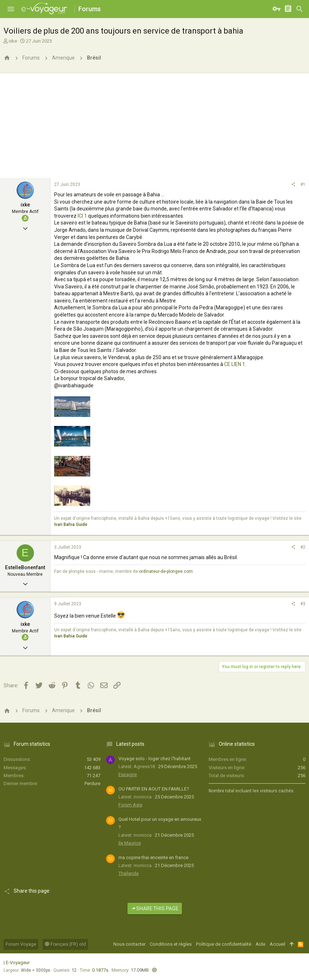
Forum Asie (130, 805)
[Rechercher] (300, 9)
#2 (303, 547)
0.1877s (100, 970)
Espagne (128, 774)
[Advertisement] (154, 124)
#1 (303, 184)
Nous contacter (129, 944)
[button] (11, 9)
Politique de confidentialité (224, 944)
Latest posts (130, 744)
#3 (303, 604)
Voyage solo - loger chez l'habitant (154, 759)
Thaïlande (129, 873)
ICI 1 (82, 216)
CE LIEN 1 (235, 364)
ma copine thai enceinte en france (153, 857)
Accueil (277, 944)
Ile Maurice (130, 843)
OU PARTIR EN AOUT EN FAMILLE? (154, 789)
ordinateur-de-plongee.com (166, 571)
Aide (260, 944)
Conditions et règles (171, 944)
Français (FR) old (65, 944)
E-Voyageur (18, 962)
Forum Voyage (21, 944)
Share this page (155, 909)
